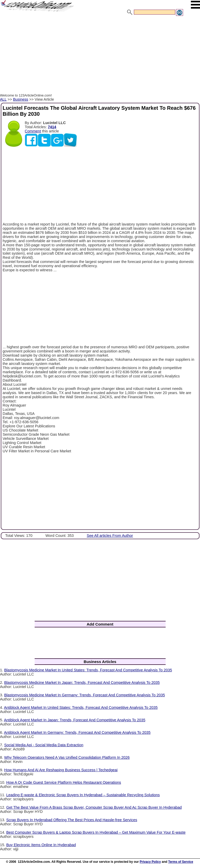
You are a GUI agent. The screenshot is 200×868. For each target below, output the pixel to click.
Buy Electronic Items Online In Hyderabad (41, 845)
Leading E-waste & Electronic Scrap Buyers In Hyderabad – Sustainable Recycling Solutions (83, 795)
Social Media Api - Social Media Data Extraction (44, 745)
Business (21, 99)
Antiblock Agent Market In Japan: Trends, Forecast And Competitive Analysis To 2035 (75, 720)
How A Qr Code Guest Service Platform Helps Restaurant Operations (64, 782)
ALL (3, 99)
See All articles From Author (110, 536)
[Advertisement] (100, 55)
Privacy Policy (150, 862)
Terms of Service (181, 862)
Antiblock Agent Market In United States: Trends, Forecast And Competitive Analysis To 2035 (81, 708)
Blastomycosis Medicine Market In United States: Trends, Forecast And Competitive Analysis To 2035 (88, 670)
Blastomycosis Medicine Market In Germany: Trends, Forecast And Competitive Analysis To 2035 (85, 695)
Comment (33, 131)
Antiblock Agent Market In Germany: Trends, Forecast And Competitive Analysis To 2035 (77, 732)
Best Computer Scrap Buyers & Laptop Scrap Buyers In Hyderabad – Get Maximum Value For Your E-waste (96, 832)
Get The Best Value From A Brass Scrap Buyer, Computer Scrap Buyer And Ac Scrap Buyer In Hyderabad (94, 807)
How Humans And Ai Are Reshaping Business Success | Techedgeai (61, 770)
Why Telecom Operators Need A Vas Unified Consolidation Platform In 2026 (67, 757)
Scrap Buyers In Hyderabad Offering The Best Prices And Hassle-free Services (72, 820)
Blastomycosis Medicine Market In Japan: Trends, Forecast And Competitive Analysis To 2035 (82, 683)
